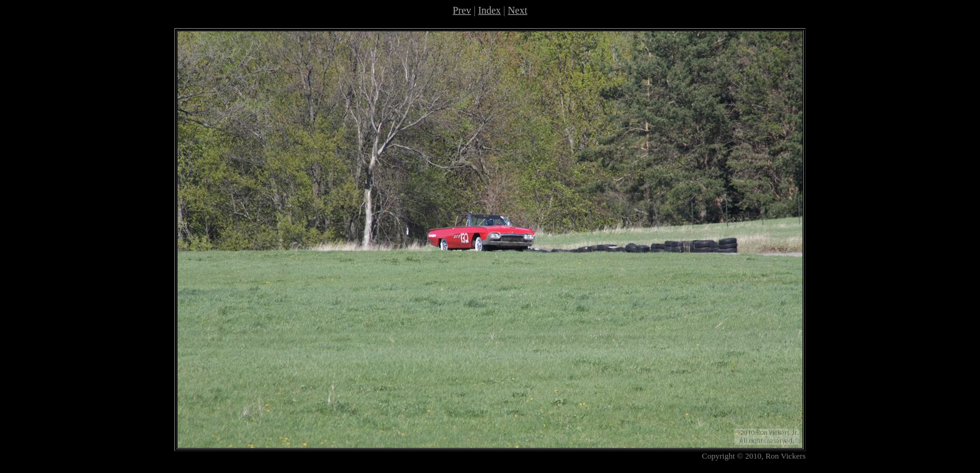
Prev (462, 10)
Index (489, 10)
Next (518, 10)
